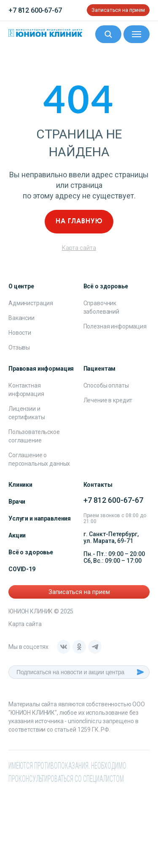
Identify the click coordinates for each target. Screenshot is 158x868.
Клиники (20, 485)
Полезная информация (115, 326)
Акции (17, 535)
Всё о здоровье (31, 552)
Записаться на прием (118, 10)
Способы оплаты (106, 385)
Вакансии (21, 318)
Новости (20, 333)
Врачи (17, 502)
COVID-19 (22, 569)
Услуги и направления (40, 518)
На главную (79, 222)
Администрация (31, 303)
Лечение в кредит (108, 400)
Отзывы (19, 347)
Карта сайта (79, 248)
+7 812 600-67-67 (35, 10)
